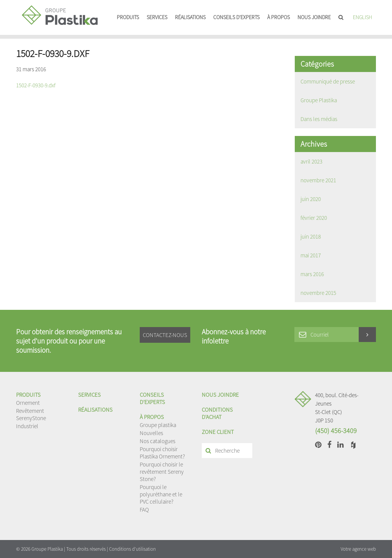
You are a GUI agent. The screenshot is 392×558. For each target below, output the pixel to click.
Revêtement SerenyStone (31, 414)
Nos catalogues (158, 441)
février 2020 (314, 218)
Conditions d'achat (217, 413)
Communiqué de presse (328, 81)
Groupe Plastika (319, 100)
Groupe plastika (158, 425)
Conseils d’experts (236, 17)
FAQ (144, 510)
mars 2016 (312, 274)
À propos (278, 17)
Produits (128, 17)
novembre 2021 (318, 180)
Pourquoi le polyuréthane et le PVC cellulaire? (161, 494)
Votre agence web (358, 549)
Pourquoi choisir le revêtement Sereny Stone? (162, 472)
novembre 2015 (318, 293)
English (363, 17)
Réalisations (190, 17)
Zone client (218, 432)
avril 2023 (311, 161)
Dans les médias (319, 119)
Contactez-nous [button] (165, 335)
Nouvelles (151, 433)
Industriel (27, 426)
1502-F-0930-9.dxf (36, 85)
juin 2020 (311, 199)
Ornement (28, 403)
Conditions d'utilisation (132, 549)
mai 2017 (311, 255)
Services (157, 17)
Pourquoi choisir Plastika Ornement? (162, 453)
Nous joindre (314, 17)
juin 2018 (311, 236)
